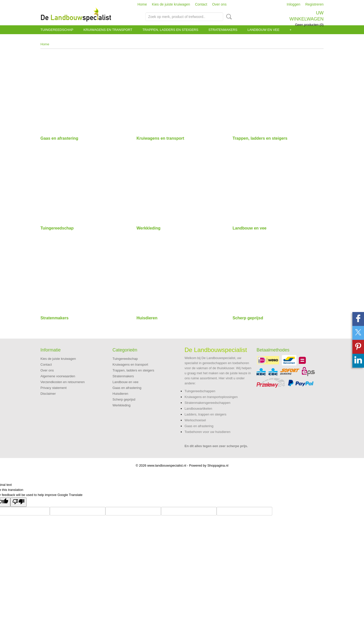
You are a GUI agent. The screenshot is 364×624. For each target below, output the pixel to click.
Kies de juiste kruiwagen (171, 4)
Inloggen (293, 4)
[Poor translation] (18, 502)
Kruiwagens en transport (108, 30)
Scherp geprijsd (248, 318)
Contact (201, 4)
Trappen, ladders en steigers (170, 30)
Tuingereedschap (57, 30)
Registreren (314, 4)
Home (142, 4)
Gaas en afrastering (59, 138)
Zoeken (228, 17)
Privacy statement (53, 388)
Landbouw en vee (263, 30)
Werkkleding (149, 228)
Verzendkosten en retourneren (63, 382)
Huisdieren (147, 318)
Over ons (219, 4)
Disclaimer (48, 394)
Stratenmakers (223, 30)
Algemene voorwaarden (58, 376)
